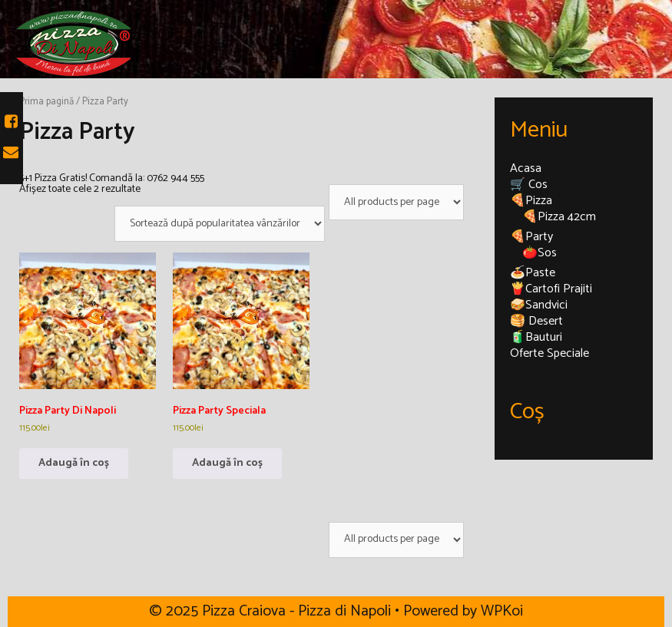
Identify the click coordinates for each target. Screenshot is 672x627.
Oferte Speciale (550, 353)
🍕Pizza (531, 201)
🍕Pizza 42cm (559, 217)
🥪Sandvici (539, 305)
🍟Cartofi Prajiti (551, 289)
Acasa (526, 168)
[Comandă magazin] (220, 224)
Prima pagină (46, 102)
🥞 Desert (536, 321)
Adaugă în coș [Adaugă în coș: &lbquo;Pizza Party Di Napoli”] (74, 463)
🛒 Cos (529, 185)
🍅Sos (540, 253)
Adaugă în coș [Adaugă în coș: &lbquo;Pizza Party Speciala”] (227, 463)
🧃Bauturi (536, 337)
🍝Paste (533, 273)
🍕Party (531, 237)
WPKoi (502, 611)
